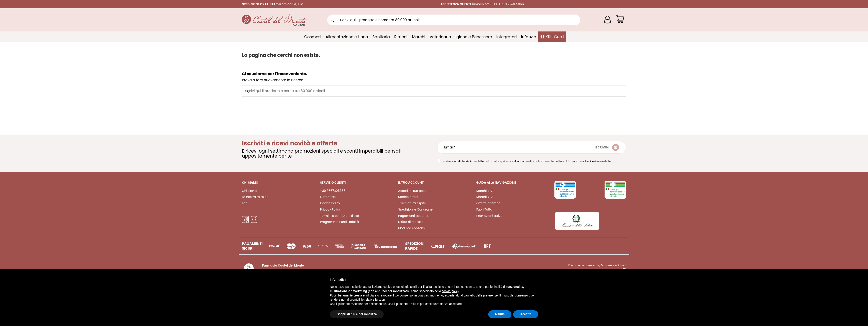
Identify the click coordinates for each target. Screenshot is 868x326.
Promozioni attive (489, 216)
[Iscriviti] (607, 147)
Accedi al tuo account (415, 191)
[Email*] (500, 147)
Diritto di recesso (411, 222)
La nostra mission (255, 197)
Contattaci (328, 197)
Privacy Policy (330, 209)
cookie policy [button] (450, 291)
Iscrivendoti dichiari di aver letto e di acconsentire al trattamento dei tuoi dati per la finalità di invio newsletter (527, 161)
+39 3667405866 (333, 191)
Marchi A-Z (485, 191)
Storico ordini (408, 197)
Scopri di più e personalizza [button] (357, 314)
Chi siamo (250, 191)
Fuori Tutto (484, 209)
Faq (245, 203)
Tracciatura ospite (412, 203)
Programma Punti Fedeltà (339, 222)
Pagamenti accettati (414, 216)
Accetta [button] (526, 314)
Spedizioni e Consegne (415, 209)
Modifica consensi (412, 228)
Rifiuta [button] (500, 314)
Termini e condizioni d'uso (339, 216)
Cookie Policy (330, 203)
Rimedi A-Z (485, 197)
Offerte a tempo (488, 203)
